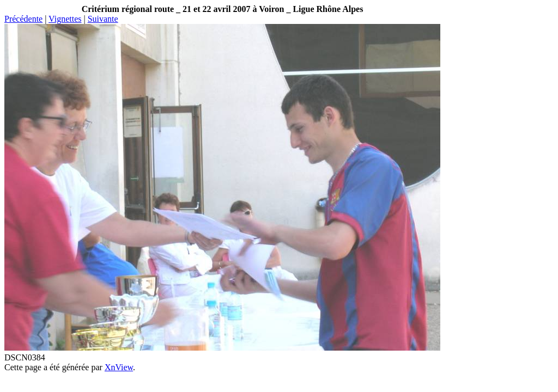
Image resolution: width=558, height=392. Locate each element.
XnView (119, 367)
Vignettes (65, 19)
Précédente (23, 19)
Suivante (103, 19)
